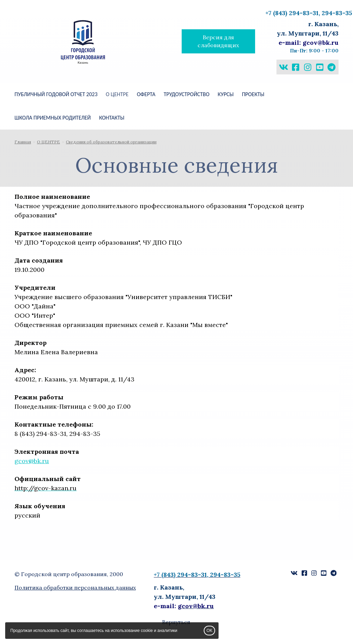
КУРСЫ (226, 94)
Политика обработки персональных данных (75, 587)
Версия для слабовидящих (218, 41)
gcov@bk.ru (32, 461)
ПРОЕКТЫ (253, 94)
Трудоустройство (187, 94)
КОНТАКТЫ (112, 118)
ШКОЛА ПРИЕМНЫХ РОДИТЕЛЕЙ (53, 118)
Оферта (146, 94)
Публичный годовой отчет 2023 (56, 94)
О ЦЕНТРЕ (117, 94)
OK (209, 631)
